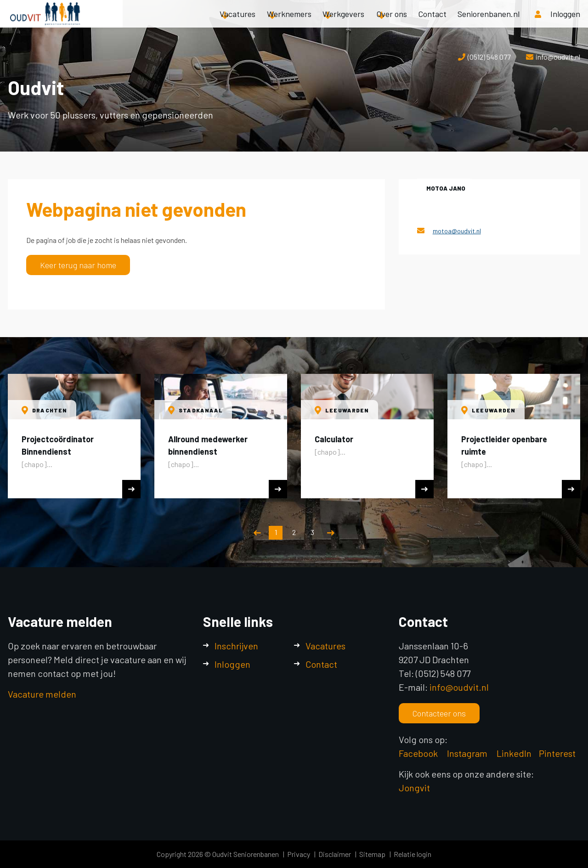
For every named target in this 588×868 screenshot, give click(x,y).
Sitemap (372, 854)
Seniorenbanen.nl (489, 23)
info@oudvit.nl (558, 57)
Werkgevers (343, 23)
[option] (74, 436)
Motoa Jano (446, 188)
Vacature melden (42, 694)
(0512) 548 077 (489, 57)
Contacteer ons (439, 713)
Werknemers (289, 23)
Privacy (299, 854)
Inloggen (232, 664)
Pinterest (557, 753)
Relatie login (413, 854)
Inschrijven (236, 646)
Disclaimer (335, 854)
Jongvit (414, 788)
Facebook (418, 753)
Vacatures (237, 23)
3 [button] (312, 532)
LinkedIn (514, 753)
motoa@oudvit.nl (457, 231)
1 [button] (276, 532)
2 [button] (294, 532)
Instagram (468, 753)
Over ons (392, 23)
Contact (432, 23)
